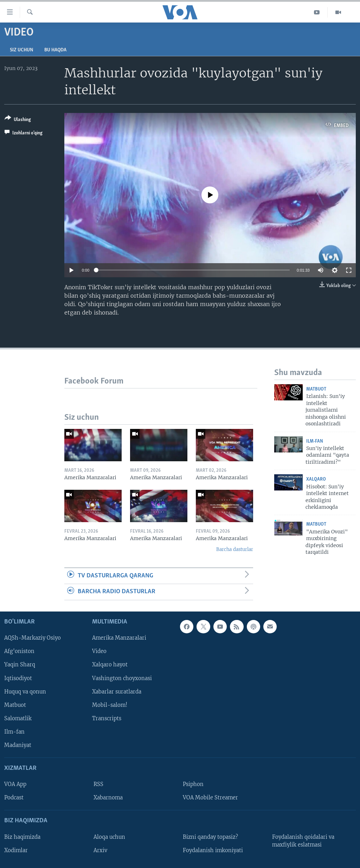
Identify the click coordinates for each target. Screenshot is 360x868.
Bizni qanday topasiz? (210, 837)
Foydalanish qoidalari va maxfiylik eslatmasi (303, 841)
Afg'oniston (19, 651)
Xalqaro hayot (110, 665)
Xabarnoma (108, 798)
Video (99, 651)
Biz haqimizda (22, 837)
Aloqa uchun (109, 837)
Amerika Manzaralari (119, 638)
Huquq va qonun (25, 691)
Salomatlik (18, 718)
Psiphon (193, 784)
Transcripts (107, 718)
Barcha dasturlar (235, 549)
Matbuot (316, 389)
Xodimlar (16, 850)
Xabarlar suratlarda (117, 691)
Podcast (14, 798)
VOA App (15, 784)
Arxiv (100, 850)
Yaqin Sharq (20, 665)
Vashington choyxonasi (122, 678)
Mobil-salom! (110, 705)
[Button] (18, 120)
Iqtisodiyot (18, 678)
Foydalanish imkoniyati (213, 850)
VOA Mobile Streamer (210, 798)
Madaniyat (18, 745)
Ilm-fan (315, 441)
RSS (98, 784)
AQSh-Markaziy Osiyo (33, 638)
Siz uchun (21, 50)
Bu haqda (55, 50)
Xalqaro (316, 479)
